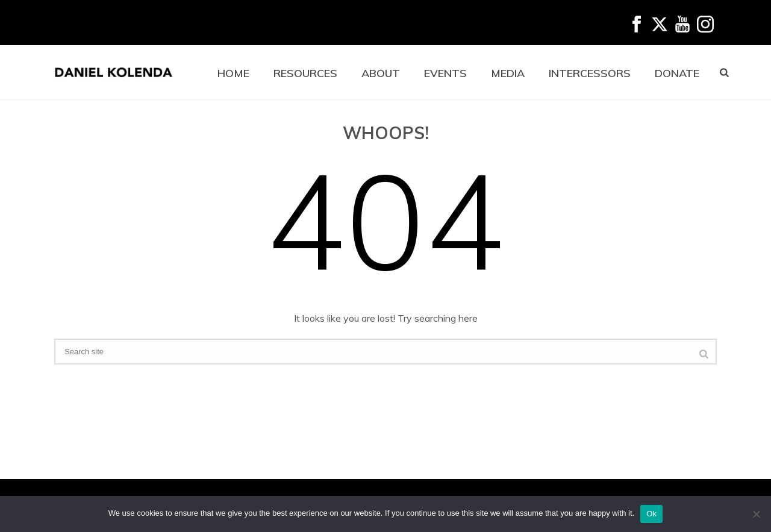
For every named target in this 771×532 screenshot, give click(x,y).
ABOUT (381, 73)
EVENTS (445, 73)
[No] (756, 514)
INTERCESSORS (590, 73)
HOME (233, 73)
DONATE (677, 73)
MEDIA (508, 73)
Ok (651, 514)
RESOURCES (305, 73)
